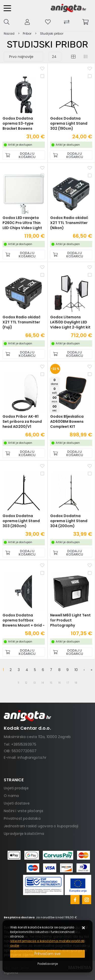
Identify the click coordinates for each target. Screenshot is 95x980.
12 (26, 683)
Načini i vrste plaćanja (24, 811)
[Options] (48, 964)
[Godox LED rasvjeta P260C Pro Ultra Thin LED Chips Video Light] (24, 254)
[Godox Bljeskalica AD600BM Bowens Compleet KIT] (71, 453)
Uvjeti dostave (17, 803)
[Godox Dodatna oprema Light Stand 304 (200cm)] (71, 553)
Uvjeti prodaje (16, 788)
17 (68, 683)
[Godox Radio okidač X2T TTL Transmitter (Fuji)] (24, 354)
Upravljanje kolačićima (24, 834)
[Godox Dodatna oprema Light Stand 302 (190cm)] (71, 155)
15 (51, 683)
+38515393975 (24, 744)
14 (43, 683)
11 (18, 683)
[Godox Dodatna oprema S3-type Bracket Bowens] (24, 155)
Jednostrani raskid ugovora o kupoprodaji (41, 826)
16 (60, 683)
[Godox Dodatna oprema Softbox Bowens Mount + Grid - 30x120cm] (24, 652)
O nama (11, 796)
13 (35, 683)
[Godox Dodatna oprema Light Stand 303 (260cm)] (24, 553)
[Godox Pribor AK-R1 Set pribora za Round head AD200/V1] (24, 453)
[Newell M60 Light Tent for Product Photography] (71, 652)
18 (76, 683)
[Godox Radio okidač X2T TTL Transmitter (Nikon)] (71, 254)
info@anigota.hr (32, 758)
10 (76, 670)
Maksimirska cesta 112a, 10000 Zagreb (37, 737)
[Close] (48, 954)
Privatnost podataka (22, 818)
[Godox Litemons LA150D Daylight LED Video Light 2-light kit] (71, 354)
